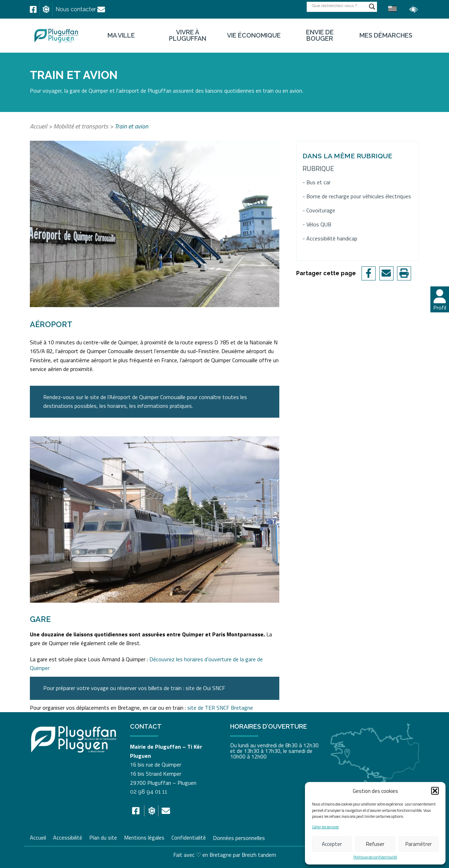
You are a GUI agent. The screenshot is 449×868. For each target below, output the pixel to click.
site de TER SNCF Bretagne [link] (220, 708)
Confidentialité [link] (189, 837)
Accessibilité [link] (68, 837)
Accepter (332, 844)
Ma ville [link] (121, 35)
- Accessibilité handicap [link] (330, 238)
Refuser (375, 844)
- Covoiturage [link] (319, 210)
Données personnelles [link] (239, 837)
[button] (435, 791)
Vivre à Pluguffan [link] (188, 35)
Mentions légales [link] (144, 837)
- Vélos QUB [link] (317, 224)
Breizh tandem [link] (259, 855)
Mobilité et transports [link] (81, 126)
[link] (33, 9)
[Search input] (339, 5)
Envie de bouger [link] (320, 35)
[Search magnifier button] (372, 7)
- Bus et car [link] (317, 182)
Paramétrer (419, 844)
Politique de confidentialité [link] (375, 857)
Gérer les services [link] (325, 827)
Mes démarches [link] (386, 35)
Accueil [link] (38, 126)
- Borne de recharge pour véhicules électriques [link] (357, 196)
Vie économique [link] (254, 35)
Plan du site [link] (103, 837)
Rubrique (318, 168)
